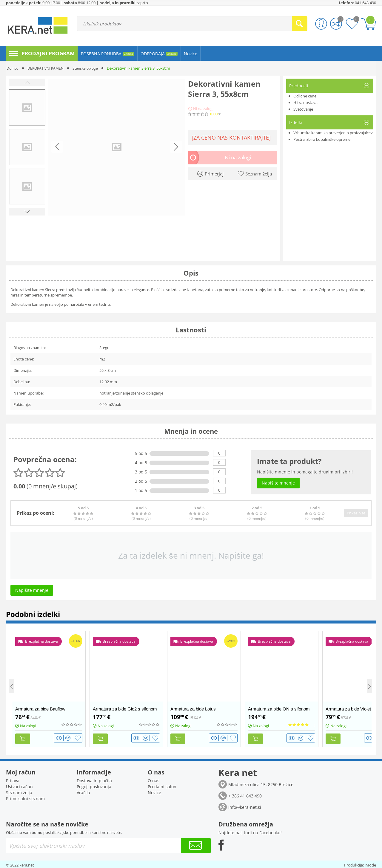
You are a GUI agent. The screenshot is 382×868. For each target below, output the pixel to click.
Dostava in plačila (94, 779)
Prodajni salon (162, 785)
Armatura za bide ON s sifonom (279, 709)
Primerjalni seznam (25, 797)
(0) (233, 114)
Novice (154, 791)
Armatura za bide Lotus (193, 709)
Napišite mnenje (260, 114)
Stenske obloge (90, 68)
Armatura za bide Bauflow (40, 709)
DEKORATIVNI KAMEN (48, 68)
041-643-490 (365, 3)
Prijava (13, 779)
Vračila (83, 791)
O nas (154, 779)
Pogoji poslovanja (94, 785)
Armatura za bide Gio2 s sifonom (125, 709)
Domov (13, 68)
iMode (370, 864)
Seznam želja (19, 791)
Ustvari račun (19, 785)
